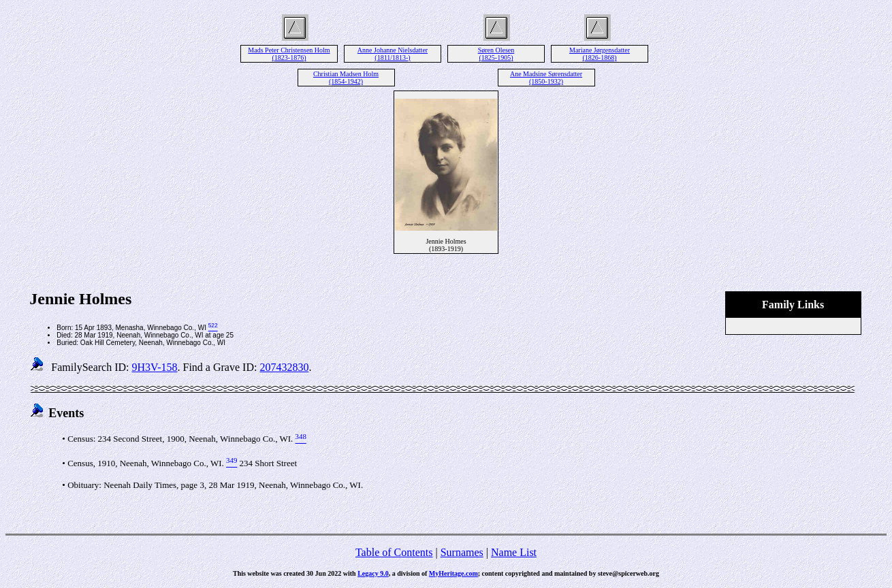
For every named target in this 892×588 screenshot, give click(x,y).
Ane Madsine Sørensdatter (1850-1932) (546, 78)
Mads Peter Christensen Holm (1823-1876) (289, 54)
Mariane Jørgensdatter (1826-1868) (600, 54)
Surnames (462, 552)
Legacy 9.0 (373, 573)
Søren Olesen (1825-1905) (496, 54)
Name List (514, 552)
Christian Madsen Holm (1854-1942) (346, 78)
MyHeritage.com (453, 573)
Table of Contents (394, 552)
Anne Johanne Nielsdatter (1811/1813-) (393, 54)
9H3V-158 (155, 367)
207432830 (284, 367)
